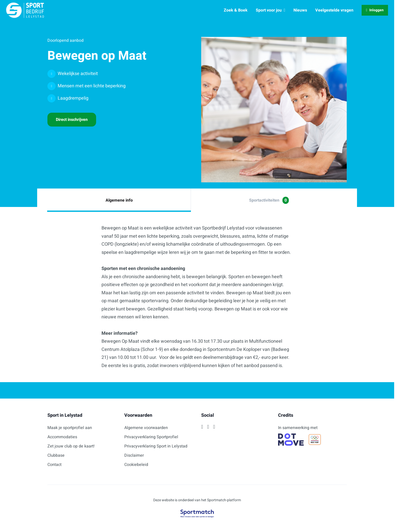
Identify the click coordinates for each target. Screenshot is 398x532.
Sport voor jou (271, 10)
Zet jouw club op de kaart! (71, 446)
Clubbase (56, 455)
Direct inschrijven (72, 120)
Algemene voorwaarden (146, 428)
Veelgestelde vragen (334, 10)
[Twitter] (214, 427)
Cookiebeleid (136, 465)
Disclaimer (134, 455)
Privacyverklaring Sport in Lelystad (156, 446)
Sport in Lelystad (65, 415)
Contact (54, 465)
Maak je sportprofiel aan (70, 428)
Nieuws (300, 10)
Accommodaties (62, 437)
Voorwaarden (138, 415)
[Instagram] (208, 427)
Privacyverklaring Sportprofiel (151, 437)
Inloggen (375, 10)
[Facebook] (202, 427)
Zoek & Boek (236, 10)
